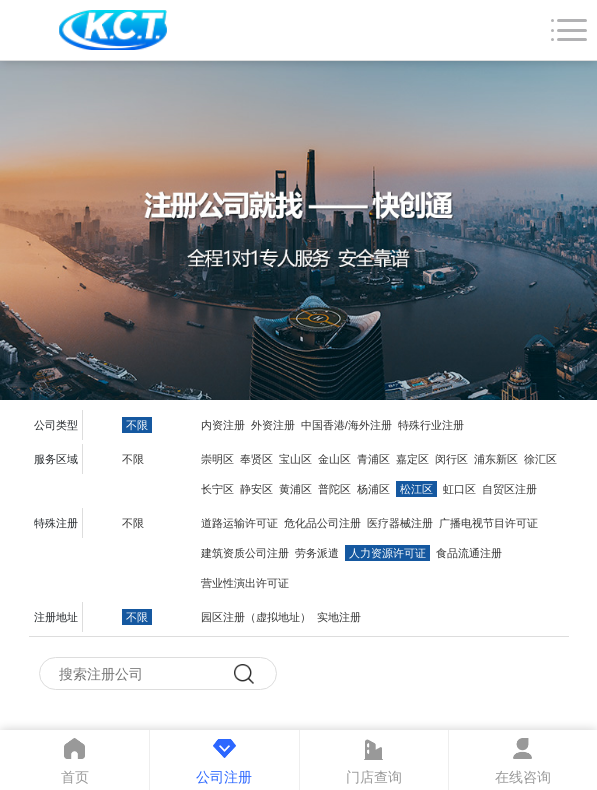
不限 (137, 425)
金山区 (334, 459)
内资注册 (223, 425)
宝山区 (295, 459)
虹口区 (459, 489)
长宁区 (217, 489)
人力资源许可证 (387, 553)
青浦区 (373, 459)
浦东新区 (496, 459)
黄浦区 (295, 489)
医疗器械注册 (400, 523)
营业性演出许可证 (245, 583)
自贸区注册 (509, 489)
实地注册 (339, 617)
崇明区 (217, 459)
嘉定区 (412, 459)
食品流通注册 (469, 553)
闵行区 (451, 459)
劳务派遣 (317, 553)
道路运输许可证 (239, 523)
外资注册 (273, 425)
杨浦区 (373, 489)
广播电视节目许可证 (488, 523)
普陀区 (334, 489)
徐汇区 (540, 459)
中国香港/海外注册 (346, 425)
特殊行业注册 (431, 425)
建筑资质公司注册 (245, 553)
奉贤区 (256, 459)
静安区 (256, 489)
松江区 (416, 489)
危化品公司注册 (322, 523)
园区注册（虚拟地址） (256, 617)
